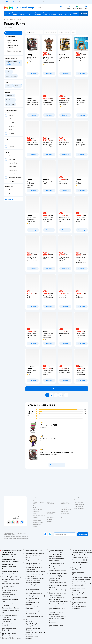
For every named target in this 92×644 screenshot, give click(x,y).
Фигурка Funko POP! (49, 425)
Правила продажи (38, 509)
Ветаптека (77, 511)
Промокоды (36, 511)
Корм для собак (79, 506)
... (63, 395)
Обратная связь (37, 524)
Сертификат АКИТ (38, 522)
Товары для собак (79, 504)
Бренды (13, 20)
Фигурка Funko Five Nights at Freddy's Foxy (57, 452)
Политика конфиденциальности (39, 514)
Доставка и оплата (38, 500)
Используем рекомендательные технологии (16, 536)
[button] (84, 14)
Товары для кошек (79, 500)
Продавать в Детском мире (39, 503)
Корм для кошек (79, 502)
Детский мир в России (10, 538)
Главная (6, 20)
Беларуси (27, 538)
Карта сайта (36, 527)
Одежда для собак (79, 509)
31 (66, 395)
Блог (62, 516)
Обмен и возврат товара (37, 506)
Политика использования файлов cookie (37, 519)
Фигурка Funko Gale (48, 439)
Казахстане (20, 538)
